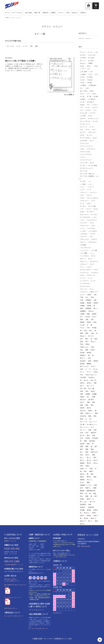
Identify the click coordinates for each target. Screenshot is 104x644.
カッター (95, 121)
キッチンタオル (85, 138)
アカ (88, 105)
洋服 (95, 383)
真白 (88, 435)
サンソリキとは (17, 13)
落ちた (82, 460)
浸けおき (83, 400)
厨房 (82, 319)
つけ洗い (90, 83)
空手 (82, 438)
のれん (92, 91)
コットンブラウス (86, 154)
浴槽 (94, 397)
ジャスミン (93, 192)
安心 (91, 331)
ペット (92, 253)
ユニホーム (95, 273)
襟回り (82, 477)
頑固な (82, 499)
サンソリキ (10, 46)
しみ (91, 72)
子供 (88, 328)
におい (88, 88)
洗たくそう (90, 386)
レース (25, 46)
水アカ (93, 366)
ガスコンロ (92, 132)
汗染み (96, 372)
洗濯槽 (88, 394)
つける (82, 83)
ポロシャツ (84, 261)
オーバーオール (85, 121)
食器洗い (83, 507)
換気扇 (89, 353)
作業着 (89, 306)
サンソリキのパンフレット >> (12, 597)
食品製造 (83, 504)
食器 (90, 504)
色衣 (82, 455)
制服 (88, 314)
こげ (88, 69)
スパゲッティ (84, 201)
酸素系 (82, 491)
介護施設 (88, 300)
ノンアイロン (91, 228)
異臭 (82, 419)
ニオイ (93, 226)
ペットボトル (84, 256)
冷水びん (91, 311)
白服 (90, 430)
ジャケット (84, 192)
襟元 (92, 474)
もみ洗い (83, 99)
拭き (82, 350)
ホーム (7, 13)
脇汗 (82, 449)
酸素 (95, 488)
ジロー (82, 195)
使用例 (53, 13)
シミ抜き (83, 184)
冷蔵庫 (82, 314)
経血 (88, 444)
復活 (96, 339)
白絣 (82, 433)
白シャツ (83, 430)
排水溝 (82, 353)
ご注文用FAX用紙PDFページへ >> (14, 565)
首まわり (87, 513)
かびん (82, 66)
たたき (82, 80)
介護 (82, 300)
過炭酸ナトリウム (86, 485)
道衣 (82, 488)
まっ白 (82, 96)
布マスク (91, 336)
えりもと (83, 55)
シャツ (90, 184)
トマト (82, 220)
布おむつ (83, 336)
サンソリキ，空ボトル (87, 174)
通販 (88, 482)
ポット (90, 259)
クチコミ (61, 13)
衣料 (82, 466)
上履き (89, 295)
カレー (94, 130)
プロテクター (93, 242)
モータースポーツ (86, 270)
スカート (90, 195)
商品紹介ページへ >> (10, 541)
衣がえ (96, 463)
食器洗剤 (91, 507)
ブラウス (94, 239)
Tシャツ (83, 52)
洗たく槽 (83, 388)
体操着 (89, 303)
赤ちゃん (90, 480)
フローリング (84, 239)
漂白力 (89, 408)
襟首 (95, 477)
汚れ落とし (92, 377)
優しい (96, 308)
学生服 (94, 328)
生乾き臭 (83, 416)
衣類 (91, 469)
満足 (87, 405)
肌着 (82, 446)
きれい (89, 66)
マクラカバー (94, 261)
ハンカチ (83, 231)
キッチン (90, 135)
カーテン (83, 132)
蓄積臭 (82, 463)
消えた (82, 402)
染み (90, 358)
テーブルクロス (85, 217)
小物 (92, 333)
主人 (87, 297)
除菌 (87, 496)
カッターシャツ (85, 124)
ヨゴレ (82, 275)
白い (91, 419)
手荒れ (88, 344)
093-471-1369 (12, 561)
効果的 (94, 314)
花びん (88, 455)
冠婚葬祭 (83, 311)
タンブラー (90, 212)
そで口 (82, 77)
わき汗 (82, 105)
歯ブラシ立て (84, 366)
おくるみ (91, 58)
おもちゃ (83, 63)
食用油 (89, 510)
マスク (92, 264)
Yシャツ (90, 52)
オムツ (90, 116)
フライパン (84, 237)
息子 (87, 342)
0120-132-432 (12, 549)
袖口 (85, 471)
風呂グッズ (90, 499)
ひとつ (82, 94)
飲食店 (96, 510)
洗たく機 (91, 388)
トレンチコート (92, 220)
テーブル (94, 215)
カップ (92, 127)
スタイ (82, 198)
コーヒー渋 (84, 163)
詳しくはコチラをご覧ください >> (14, 616)
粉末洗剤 (92, 441)
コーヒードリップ (86, 160)
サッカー (83, 165)
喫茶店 (89, 322)
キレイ (92, 141)
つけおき (90, 80)
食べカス (93, 502)
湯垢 (82, 405)
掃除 (87, 350)
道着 (95, 485)
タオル (82, 212)
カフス (88, 130)
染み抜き (83, 361)
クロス (82, 149)
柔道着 (82, 364)
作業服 (82, 306)
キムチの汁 (84, 141)
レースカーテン (85, 284)
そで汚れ (90, 77)
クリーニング (84, 143)
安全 (85, 331)
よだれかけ (90, 102)
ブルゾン (83, 242)
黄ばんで (83, 521)
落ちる (89, 460)
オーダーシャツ (93, 119)
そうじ (90, 74)
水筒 (82, 369)
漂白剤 (82, 408)
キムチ (95, 138)
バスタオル (84, 234)
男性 (95, 416)
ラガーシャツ (91, 275)
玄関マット (89, 413)
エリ (95, 110)
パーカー (93, 234)
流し (88, 397)
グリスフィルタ (85, 152)
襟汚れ (89, 477)
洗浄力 (93, 391)
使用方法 (46, 13)
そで (96, 74)
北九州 (88, 317)
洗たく (82, 386)
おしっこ (83, 61)
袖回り (91, 471)
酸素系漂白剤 (91, 491)
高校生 (89, 516)
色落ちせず (94, 452)
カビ (82, 130)
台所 (92, 319)
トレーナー (84, 223)
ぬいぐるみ (84, 91)
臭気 (87, 452)
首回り (82, 516)
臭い (82, 452)
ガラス (82, 135)
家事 (82, 333)
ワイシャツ (84, 289)
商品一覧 (37, 13)
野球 (82, 493)
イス (82, 107)
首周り (94, 513)
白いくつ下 (84, 422)
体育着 (96, 303)
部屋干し (88, 488)
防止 (82, 496)
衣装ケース (84, 469)
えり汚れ (83, 58)
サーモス (83, 181)
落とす (96, 460)
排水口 (93, 350)
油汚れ (82, 383)
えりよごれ (92, 55)
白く (93, 427)
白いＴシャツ (84, 427)
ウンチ (88, 107)
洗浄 (87, 391)
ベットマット (84, 250)
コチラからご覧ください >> (36, 610)
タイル (96, 209)
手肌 (82, 344)
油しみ (86, 380)
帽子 (87, 339)
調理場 (82, 480)
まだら (94, 94)
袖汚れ (82, 474)
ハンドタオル (93, 231)
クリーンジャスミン (87, 146)
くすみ (96, 66)
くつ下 (82, 69)
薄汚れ (89, 463)
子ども (82, 328)
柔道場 (96, 361)
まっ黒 (89, 96)
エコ (82, 110)
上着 (95, 295)
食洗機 (82, 510)
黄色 (96, 521)
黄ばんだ (94, 518)
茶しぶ (89, 458)
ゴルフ (92, 163)
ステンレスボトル (93, 198)
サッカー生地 (93, 165)
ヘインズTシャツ (86, 248)
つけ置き (83, 85)
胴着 (87, 446)
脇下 (96, 446)
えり (97, 52)
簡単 (85, 441)
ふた (88, 94)
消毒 (88, 402)
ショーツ (91, 187)
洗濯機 (94, 394)
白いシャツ (93, 422)
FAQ (68, 13)
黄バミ (90, 521)
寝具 (87, 333)
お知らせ (75, 13)
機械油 (89, 364)
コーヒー (83, 157)
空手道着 (95, 438)
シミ (90, 181)
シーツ (89, 190)
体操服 (82, 303)
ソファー (88, 209)
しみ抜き (83, 74)
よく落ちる (92, 99)
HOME (7, 18)
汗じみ (95, 369)
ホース (93, 256)
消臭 (94, 402)
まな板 (96, 96)
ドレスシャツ (84, 226)
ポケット (83, 259)
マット (82, 267)
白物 (95, 430)
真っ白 (82, 435)
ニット (82, 228)
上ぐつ (82, 295)
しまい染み (84, 72)
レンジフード (84, 281)
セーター (83, 206)
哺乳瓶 (82, 322)
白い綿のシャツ (92, 424)
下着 (31, 46)
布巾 (82, 339)
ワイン (92, 289)
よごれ (82, 102)
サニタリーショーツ (87, 168)
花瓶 (94, 455)
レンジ (90, 278)
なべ (82, 88)
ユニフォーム (84, 273)
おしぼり (91, 61)
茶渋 (95, 458)
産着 (90, 416)
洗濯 (82, 394)
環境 (96, 413)
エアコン (95, 107)
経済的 (82, 444)
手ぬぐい (94, 342)
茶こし (82, 458)
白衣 (87, 433)
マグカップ (84, 264)
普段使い (83, 355)
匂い (82, 317)
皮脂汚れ (94, 433)
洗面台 (82, 397)
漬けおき (83, 411)
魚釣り (96, 516)
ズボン (89, 203)
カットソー (84, 127)
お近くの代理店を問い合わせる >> (14, 571)
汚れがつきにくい (91, 375)
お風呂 (90, 63)
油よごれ (94, 380)
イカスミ (95, 105)
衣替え (88, 466)
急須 (82, 342)
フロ (91, 237)
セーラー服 (92, 206)
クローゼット (91, 149)
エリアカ (93, 113)
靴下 (96, 496)
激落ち (90, 411)
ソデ (82, 209)
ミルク (89, 267)
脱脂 (87, 449)
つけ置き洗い (93, 85)
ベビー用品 (84, 253)
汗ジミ (89, 372)
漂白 (92, 405)
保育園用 (88, 308)
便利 (82, 308)
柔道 (90, 361)
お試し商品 (28, 13)
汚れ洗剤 (83, 377)
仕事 (95, 300)
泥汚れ (89, 383)
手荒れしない (84, 347)
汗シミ (82, 372)
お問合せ (83, 13)
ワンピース (84, 292)
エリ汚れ (83, 116)
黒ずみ (82, 524)
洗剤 (36, 46)
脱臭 (92, 449)
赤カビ (82, 482)
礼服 (94, 435)
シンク (82, 190)
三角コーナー (94, 292)
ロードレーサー (85, 286)
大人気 (82, 325)
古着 (87, 319)
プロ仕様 (83, 245)
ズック (18, 46)
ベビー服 (94, 250)
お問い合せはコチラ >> (11, 608)
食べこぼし (84, 502)
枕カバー (83, 358)
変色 (95, 322)
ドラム (92, 223)
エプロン (88, 110)
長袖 (95, 493)
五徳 (92, 297)
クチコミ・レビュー (16, 18)
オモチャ (83, 119)
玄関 (82, 413)
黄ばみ (86, 518)
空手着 (88, 438)
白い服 (82, 424)
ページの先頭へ (100, 640)
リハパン (83, 278)
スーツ (93, 201)
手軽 (93, 347)
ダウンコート (84, 215)
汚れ (82, 375)
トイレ (95, 217)
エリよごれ (84, 113)
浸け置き (91, 400)
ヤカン (96, 270)
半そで (94, 317)
